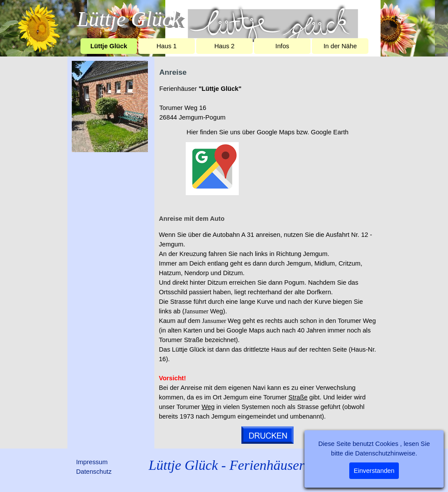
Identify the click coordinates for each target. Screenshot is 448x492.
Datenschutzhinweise (385, 453)
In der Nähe (340, 46)
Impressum (92, 462)
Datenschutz (94, 472)
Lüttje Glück (109, 46)
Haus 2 (224, 46)
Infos (282, 46)
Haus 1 (167, 46)
